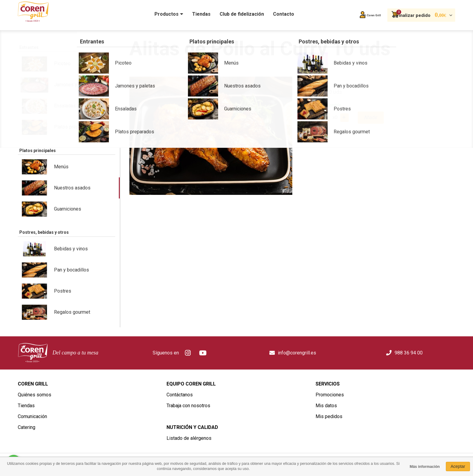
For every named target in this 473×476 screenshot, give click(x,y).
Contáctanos (180, 395)
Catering (27, 427)
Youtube (203, 353)
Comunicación (32, 416)
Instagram (188, 353)
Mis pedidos (329, 416)
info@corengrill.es (297, 353)
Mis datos (326, 406)
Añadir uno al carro (343, 117)
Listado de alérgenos (189, 438)
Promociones (330, 395)
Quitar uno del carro (325, 117)
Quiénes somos (35, 395)
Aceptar (458, 466)
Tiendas (26, 406)
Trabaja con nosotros (188, 406)
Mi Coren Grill (350, 15)
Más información (425, 467)
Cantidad (308, 117)
